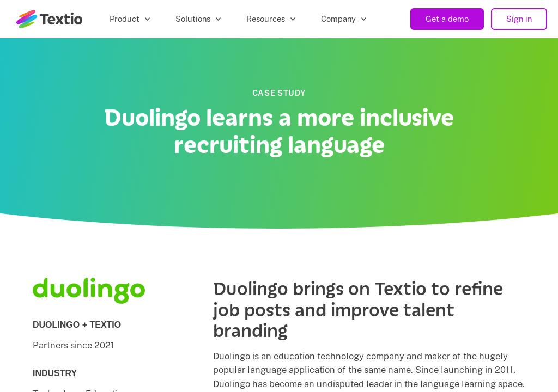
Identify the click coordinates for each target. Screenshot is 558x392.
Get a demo (447, 19)
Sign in (519, 19)
